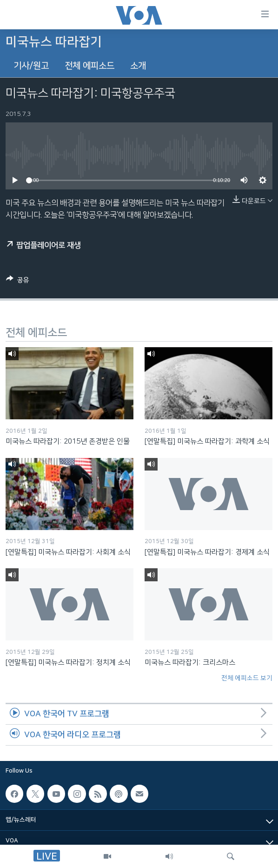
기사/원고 (31, 66)
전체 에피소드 (89, 66)
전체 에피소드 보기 (247, 678)
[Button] (18, 282)
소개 (138, 66)
